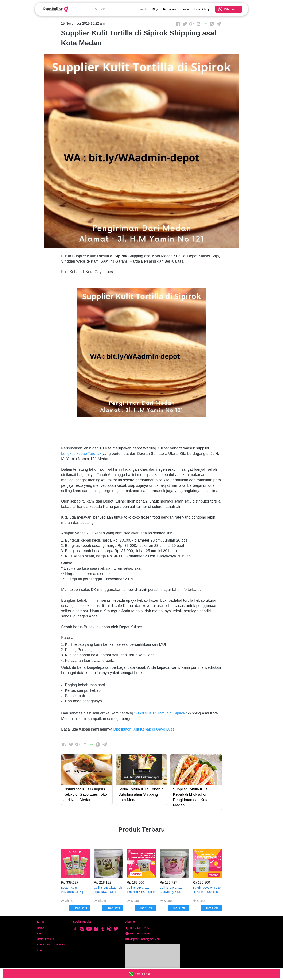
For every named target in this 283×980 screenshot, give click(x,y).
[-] (75, 929)
